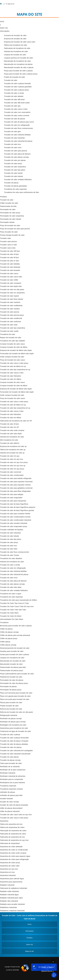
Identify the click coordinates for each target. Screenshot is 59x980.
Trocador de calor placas (9, 757)
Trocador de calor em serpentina (12, 293)
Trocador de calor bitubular (10, 267)
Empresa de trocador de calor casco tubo (20, 42)
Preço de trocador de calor (10, 225)
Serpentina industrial (8, 875)
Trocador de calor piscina (10, 312)
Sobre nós (4, 28)
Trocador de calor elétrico (10, 443)
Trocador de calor (11, 80)
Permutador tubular (7, 222)
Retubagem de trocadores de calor (13, 725)
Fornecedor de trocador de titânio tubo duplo (17, 353)
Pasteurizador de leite (8, 206)
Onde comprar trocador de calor (12, 357)
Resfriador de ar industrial (10, 766)
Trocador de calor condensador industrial (15, 520)
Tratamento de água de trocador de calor (15, 731)
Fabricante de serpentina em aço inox (14, 840)
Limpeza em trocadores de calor (12, 658)
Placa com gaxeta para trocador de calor (15, 696)
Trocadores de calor (8, 334)
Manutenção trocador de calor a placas (19, 67)
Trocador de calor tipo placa (14, 170)
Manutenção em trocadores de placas (18, 64)
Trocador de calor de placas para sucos (19, 122)
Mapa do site (29, 951)
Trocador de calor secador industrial (14, 523)
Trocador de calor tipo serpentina (13, 328)
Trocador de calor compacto (11, 283)
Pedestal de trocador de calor (11, 677)
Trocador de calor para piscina (15, 151)
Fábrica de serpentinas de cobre (12, 827)
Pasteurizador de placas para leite (13, 667)
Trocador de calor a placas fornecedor (14, 738)
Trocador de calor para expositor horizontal (16, 482)
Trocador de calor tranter (13, 173)
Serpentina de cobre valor (10, 866)
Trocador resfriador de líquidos (12, 530)
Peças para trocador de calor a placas (18, 71)
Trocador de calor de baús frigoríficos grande (17, 510)
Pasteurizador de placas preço (12, 670)
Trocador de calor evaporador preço (14, 526)
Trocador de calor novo (13, 147)
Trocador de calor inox (12, 144)
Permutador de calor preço (10, 213)
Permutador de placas (8, 686)
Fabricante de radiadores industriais (14, 888)
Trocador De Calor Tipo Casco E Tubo (14, 603)
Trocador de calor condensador (12, 475)
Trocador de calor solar (9, 325)
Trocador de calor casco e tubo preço (14, 363)
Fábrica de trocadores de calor (16, 45)
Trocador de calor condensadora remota (15, 517)
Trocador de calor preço (13, 163)
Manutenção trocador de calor (11, 664)
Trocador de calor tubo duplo (11, 434)
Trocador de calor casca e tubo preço (14, 818)
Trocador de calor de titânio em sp (13, 366)
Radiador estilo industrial (9, 891)
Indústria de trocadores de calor (16, 51)
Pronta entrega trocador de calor (12, 235)
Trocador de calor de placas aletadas (14, 744)
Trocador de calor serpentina (15, 167)
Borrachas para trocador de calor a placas (16, 626)
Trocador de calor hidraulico (11, 376)
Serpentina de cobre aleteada (11, 847)
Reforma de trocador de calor (11, 709)
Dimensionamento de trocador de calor (15, 648)
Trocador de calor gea (12, 131)
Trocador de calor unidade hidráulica (18, 179)
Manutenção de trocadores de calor (17, 61)
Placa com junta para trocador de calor (15, 699)
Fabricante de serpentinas (10, 843)
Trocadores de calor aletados (11, 558)
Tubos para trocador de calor (11, 763)
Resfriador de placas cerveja (11, 718)
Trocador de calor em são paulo (12, 289)
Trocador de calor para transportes (13, 501)
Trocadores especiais (8, 786)
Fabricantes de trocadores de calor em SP (16, 421)
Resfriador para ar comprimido (12, 779)
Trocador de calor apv (12, 106)
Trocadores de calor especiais (15, 189)
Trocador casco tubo (8, 248)
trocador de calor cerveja (9, 802)
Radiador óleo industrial (9, 901)
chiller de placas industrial (10, 811)
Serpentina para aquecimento (11, 882)
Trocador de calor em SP (9, 427)
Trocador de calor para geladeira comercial (16, 488)
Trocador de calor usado (9, 331)
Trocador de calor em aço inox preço (14, 462)
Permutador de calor (8, 209)
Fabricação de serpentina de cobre (13, 831)
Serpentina (4, 821)
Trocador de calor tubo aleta (11, 587)
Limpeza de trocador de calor (15, 55)
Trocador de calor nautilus (10, 309)
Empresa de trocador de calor (15, 39)
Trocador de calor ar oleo (9, 261)
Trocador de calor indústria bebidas (17, 135)
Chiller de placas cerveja (9, 632)
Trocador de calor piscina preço (12, 315)
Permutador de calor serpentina (12, 216)
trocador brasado (6, 798)
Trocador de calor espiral (9, 296)
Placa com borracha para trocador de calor (16, 693)
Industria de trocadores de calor (12, 437)
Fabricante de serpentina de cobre (13, 834)
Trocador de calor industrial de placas (18, 141)
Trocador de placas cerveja (10, 760)
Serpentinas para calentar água (12, 879)
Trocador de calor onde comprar (12, 430)
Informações (5, 31)
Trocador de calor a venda (14, 93)
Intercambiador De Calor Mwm (12, 619)
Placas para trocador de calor (11, 702)
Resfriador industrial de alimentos (13, 776)
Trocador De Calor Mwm (9, 613)
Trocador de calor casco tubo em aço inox (16, 814)
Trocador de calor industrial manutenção (15, 754)
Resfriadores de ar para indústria (12, 782)
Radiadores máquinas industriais (12, 911)
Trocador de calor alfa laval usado (17, 103)
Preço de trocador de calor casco (13, 360)
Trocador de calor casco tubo (11, 277)
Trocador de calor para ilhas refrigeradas (15, 491)
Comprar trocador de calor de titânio (14, 347)
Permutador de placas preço (11, 690)
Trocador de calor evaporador (11, 498)
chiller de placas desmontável (11, 808)
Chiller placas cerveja (8, 645)
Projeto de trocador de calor (14, 77)
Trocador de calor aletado (14, 96)
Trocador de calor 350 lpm (10, 251)
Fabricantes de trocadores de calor (17, 48)
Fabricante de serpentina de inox (12, 837)
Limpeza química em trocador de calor (18, 58)
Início (2, 21)
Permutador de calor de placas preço (14, 683)
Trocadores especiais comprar (11, 789)
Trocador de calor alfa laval (14, 99)
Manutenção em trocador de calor (13, 661)
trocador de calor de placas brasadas (14, 805)
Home (29, 924)
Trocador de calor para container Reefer (15, 514)
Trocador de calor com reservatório (17, 112)
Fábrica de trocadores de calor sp (13, 450)
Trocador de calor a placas (10, 734)
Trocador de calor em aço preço (12, 469)
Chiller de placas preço (9, 638)
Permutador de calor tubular (11, 219)
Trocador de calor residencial (11, 318)
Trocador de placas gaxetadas (15, 186)
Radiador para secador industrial (12, 904)
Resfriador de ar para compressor (13, 770)
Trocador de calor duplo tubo (11, 286)
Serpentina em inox (7, 872)
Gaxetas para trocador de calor (12, 651)
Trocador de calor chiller (9, 280)
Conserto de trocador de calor (15, 35)
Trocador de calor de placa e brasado (14, 741)
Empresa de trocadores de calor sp (13, 446)
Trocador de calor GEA (9, 549)
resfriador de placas (8, 792)
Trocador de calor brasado (10, 270)
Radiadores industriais (8, 907)
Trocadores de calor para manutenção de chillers (18, 600)
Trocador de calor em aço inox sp (13, 466)
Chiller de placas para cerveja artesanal (15, 635)
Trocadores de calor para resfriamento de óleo (21, 192)
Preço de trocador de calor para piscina (15, 229)
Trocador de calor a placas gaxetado (18, 87)
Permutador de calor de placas (12, 680)
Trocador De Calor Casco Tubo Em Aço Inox (17, 606)
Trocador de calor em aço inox (11, 459)
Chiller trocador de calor (9, 203)
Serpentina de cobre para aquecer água (15, 856)
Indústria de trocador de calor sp (12, 453)
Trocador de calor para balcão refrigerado (16, 478)
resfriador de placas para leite (11, 795)
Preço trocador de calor (9, 232)
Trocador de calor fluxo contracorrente (18, 128)
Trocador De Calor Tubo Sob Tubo (13, 610)
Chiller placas (5, 642)
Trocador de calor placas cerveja (16, 157)
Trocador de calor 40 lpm (9, 254)
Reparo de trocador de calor (11, 337)
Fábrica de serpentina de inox (11, 824)
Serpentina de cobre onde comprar (13, 853)
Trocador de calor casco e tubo (16, 109)
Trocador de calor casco (9, 273)
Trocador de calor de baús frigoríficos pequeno (18, 507)
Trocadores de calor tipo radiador (13, 341)
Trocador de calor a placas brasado (17, 83)
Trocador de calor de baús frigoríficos (14, 504)
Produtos (3, 197)
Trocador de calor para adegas (12, 494)
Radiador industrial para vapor (11, 898)
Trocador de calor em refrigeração (17, 125)
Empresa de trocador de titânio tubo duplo (16, 350)
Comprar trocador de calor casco (12, 344)
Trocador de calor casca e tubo (12, 373)
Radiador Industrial (7, 885)
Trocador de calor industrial (14, 138)
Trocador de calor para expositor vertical (15, 485)
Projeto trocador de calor (9, 706)
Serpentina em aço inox (9, 869)
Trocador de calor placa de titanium (17, 154)
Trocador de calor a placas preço (16, 90)
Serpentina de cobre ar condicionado (14, 850)
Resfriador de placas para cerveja (13, 722)
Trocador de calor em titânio (11, 379)
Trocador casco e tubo (8, 245)
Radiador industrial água (9, 895)
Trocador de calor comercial (11, 472)
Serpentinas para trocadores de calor (14, 728)
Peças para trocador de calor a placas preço (21, 74)
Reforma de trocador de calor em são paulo (16, 712)
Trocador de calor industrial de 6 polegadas (16, 750)
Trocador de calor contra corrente (17, 115)
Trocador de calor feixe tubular (12, 299)
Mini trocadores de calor (9, 440)
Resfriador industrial (8, 773)
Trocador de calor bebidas (10, 264)
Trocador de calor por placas (15, 160)
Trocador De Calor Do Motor (11, 616)
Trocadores (4, 622)
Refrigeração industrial (9, 715)
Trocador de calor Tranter (10, 555)
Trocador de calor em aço (10, 456)
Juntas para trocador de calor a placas (14, 654)
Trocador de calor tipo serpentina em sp (15, 369)
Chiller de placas (6, 629)
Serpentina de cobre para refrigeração (14, 859)
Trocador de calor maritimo (10, 302)
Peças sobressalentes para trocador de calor (17, 674)
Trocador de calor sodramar (11, 321)
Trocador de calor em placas (11, 747)
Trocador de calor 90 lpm (9, 257)
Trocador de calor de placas (14, 119)
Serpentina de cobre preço (10, 863)
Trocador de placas (11, 183)
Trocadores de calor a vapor (11, 594)
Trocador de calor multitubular (11, 305)
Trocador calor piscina (8, 241)
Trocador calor (5, 238)
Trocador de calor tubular (13, 176)
